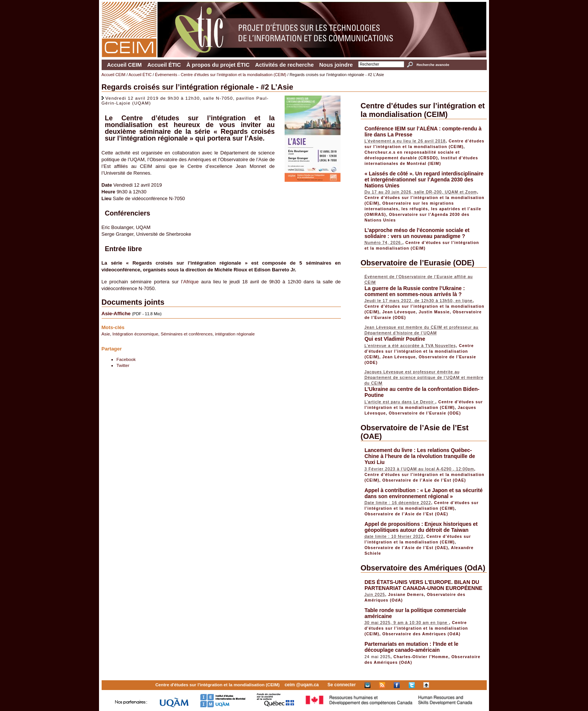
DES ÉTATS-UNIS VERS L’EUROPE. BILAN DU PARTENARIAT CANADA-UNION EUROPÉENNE (424, 585)
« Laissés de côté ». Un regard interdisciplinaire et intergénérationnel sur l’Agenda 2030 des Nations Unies (424, 180)
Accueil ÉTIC (164, 65)
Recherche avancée (433, 65)
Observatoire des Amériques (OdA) (423, 568)
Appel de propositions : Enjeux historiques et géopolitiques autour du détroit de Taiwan (421, 527)
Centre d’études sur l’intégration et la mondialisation (190, 121)
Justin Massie (434, 312)
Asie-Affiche (116, 314)
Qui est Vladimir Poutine (395, 339)
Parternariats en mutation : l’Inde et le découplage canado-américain (412, 647)
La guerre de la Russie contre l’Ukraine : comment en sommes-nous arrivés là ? (415, 291)
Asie (106, 334)
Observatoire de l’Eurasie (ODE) (418, 263)
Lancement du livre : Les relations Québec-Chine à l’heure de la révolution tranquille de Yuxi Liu (420, 456)
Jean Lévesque (399, 312)
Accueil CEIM (124, 65)
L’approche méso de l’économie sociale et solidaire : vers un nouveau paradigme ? (417, 233)
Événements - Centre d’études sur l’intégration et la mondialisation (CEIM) (220, 75)
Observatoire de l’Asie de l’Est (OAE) (424, 480)
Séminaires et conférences (186, 334)
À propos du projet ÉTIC (218, 65)
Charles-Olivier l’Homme (421, 657)
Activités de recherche (284, 65)
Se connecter (341, 685)
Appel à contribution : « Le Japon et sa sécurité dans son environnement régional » (424, 493)
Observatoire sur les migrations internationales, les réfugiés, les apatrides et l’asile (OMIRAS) (423, 209)
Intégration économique (135, 334)
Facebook (126, 359)
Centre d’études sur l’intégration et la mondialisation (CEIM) (423, 110)
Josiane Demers (406, 594)
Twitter (123, 365)
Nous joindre (336, 65)
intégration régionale (235, 334)
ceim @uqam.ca (302, 685)
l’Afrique (190, 282)
